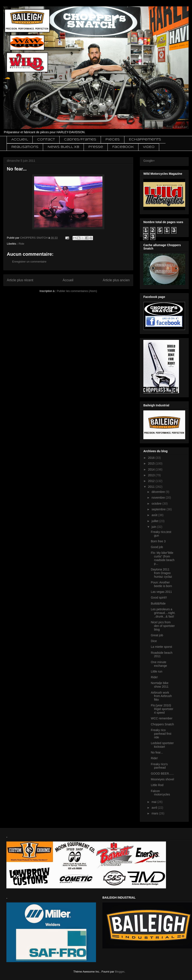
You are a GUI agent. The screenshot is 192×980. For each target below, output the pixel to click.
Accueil (20, 140)
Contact (46, 140)
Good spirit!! (159, 598)
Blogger (120, 972)
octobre (157, 504)
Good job (157, 547)
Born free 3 (158, 541)
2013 (152, 475)
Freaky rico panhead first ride (161, 734)
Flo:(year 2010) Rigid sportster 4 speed (162, 709)
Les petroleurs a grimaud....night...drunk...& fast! (163, 613)
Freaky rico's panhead (159, 766)
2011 (152, 487)
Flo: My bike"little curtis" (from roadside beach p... (163, 558)
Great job (157, 635)
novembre (159, 498)
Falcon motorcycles (160, 793)
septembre (159, 509)
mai (154, 802)
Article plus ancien (116, 280)
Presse (96, 147)
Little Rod (157, 785)
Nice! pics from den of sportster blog (163, 626)
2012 (152, 481)
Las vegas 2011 (161, 592)
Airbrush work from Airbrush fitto (161, 696)
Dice (154, 641)
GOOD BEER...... (162, 774)
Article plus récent (20, 280)
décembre (159, 492)
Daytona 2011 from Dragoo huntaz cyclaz (161, 573)
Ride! (154, 677)
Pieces (113, 140)
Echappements (145, 140)
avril (155, 808)
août (155, 515)
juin (154, 527)
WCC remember (162, 718)
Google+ (149, 161)
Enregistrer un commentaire (29, 262)
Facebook (123, 147)
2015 (152, 463)
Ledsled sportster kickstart (162, 745)
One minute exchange (159, 664)
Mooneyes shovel (162, 779)
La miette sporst (161, 647)
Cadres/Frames (80, 140)
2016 (152, 458)
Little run (157, 671)
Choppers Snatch (162, 724)
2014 (152, 469)
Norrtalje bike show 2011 (160, 685)
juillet (155, 521)
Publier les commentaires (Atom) (77, 291)
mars (155, 813)
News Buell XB (63, 147)
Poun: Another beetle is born (161, 584)
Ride (21, 244)
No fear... (157, 752)
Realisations (25, 147)
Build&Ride (158, 603)
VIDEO (149, 147)
